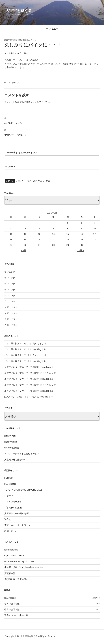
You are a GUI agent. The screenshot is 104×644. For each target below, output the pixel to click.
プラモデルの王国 (13, 508)
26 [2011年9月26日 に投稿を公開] (25, 245)
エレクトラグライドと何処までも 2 (22, 454)
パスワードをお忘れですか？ (30, 181)
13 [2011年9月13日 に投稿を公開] (39, 234)
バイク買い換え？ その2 (17, 343)
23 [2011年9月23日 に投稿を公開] (82, 240)
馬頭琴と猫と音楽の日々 (16, 579)
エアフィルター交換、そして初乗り (22, 367)
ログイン (32, 102)
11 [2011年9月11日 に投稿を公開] (11, 234)
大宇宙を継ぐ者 (19, 11)
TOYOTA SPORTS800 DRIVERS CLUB (23, 490)
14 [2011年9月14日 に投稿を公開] (53, 234)
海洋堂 (8, 519)
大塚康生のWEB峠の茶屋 (17, 513)
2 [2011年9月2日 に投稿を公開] (82, 223)
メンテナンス (14, 83)
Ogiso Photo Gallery (14, 556)
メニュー (52, 29)
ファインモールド (13, 502)
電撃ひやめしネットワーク (17, 525)
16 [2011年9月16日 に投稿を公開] (82, 234)
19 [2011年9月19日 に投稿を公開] (25, 240)
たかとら (33, 40)
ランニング (10, 272)
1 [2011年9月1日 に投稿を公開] (68, 223)
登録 (48, 181)
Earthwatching (11, 550)
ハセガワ (9, 496)
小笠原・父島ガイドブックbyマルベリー (24, 567)
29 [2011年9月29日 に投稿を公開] (68, 245)
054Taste (9, 478)
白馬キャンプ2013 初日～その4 (20, 397)
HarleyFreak (10, 436)
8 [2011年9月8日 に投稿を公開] (68, 229)
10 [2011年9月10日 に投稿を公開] (95, 229)
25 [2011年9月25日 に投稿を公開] (11, 245)
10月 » (81, 250)
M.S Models (10, 484)
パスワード (10, 167)
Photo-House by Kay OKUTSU (19, 561)
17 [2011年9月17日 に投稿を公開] (95, 234)
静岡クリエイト (12, 531)
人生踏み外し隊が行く (15, 460)
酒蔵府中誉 (10, 573)
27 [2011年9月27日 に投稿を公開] (39, 245)
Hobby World (11, 442)
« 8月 (23, 250)
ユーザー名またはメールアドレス (21, 153)
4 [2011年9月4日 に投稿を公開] (11, 229)
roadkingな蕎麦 (12, 448)
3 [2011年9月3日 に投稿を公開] (94, 223)
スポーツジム (11, 307)
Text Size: (9, 193)
